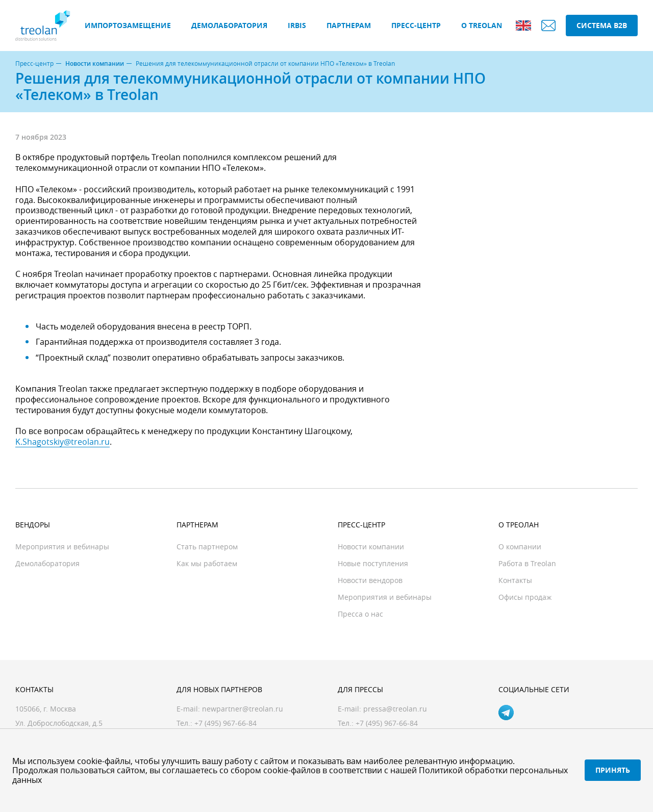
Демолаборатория (229, 25)
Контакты (515, 580)
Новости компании (95, 64)
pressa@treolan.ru (395, 709)
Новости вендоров (370, 580)
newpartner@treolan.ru (243, 709)
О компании (520, 547)
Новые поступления (373, 563)
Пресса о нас (360, 614)
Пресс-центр (416, 25)
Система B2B (602, 25)
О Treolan (482, 25)
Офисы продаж (525, 597)
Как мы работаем (207, 563)
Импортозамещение (128, 25)
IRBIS (297, 25)
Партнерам (349, 25)
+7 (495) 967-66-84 (387, 723)
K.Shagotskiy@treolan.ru (62, 442)
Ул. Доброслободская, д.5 (59, 723)
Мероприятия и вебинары (62, 547)
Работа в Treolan (527, 563)
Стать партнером (207, 547)
